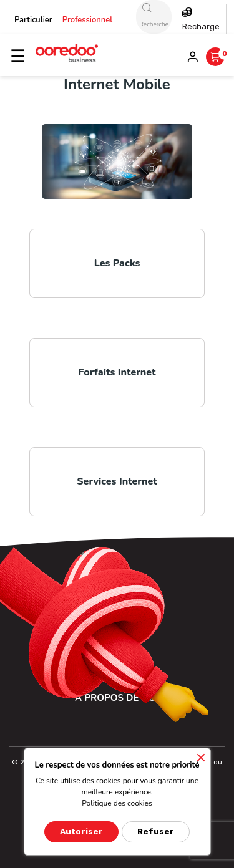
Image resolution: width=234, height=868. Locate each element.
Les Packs (117, 263)
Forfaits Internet (117, 372)
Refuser (156, 832)
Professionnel (88, 20)
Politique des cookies (117, 803)
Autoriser (81, 832)
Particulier (33, 20)
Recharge (201, 27)
